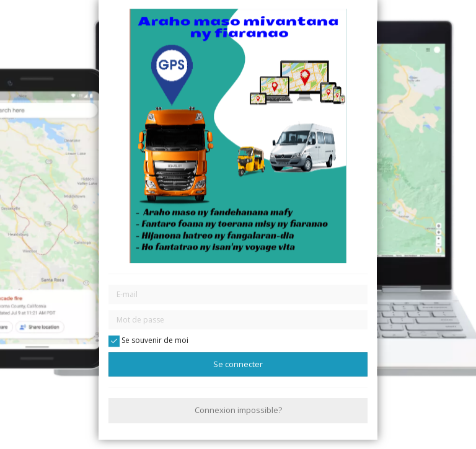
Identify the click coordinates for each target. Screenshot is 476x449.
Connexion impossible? (238, 411)
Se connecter (238, 364)
